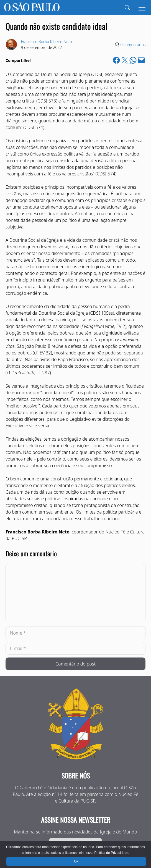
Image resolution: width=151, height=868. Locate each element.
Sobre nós (76, 775)
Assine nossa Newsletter (75, 820)
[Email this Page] (141, 60)
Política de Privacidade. (112, 853)
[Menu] (142, 8)
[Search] (127, 8)
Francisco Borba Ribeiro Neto (47, 42)
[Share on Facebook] (116, 60)
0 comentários (133, 45)
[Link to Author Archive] (11, 44)
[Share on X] (125, 60)
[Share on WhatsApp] (133, 60)
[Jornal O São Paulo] (32, 8)
